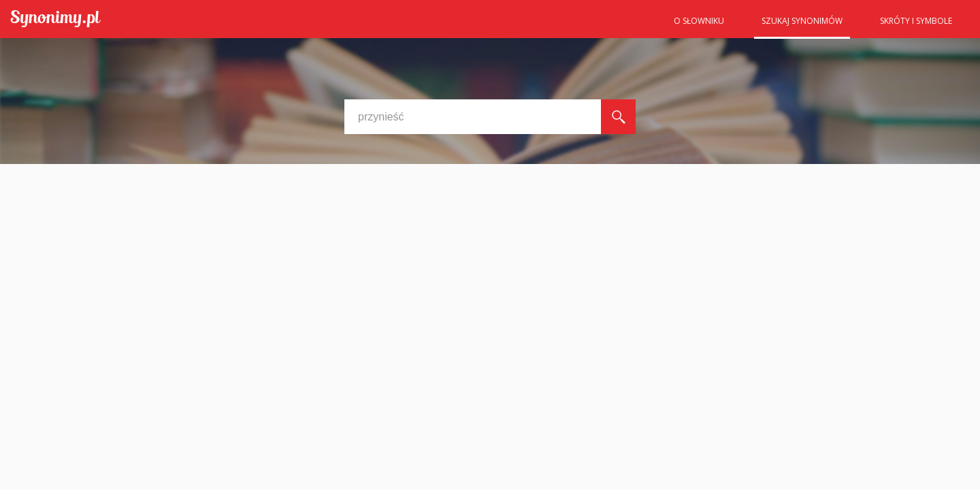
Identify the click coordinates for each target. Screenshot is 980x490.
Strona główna (633, 25)
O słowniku (699, 21)
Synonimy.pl (55, 19)
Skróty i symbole (916, 21)
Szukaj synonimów (802, 21)
